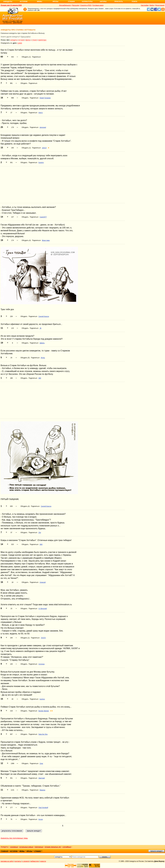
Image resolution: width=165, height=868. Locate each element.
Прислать (119, 2)
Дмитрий (42, 778)
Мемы (40, 2)
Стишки (71, 2)
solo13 (44, 148)
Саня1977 (43, 217)
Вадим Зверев (44, 711)
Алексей (43, 582)
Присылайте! (26, 37)
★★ (51, 711)
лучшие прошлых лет (53, 847)
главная (4, 851)
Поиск (135, 2)
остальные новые (26, 847)
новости (43, 861)
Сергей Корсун (44, 316)
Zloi (40, 533)
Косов (41, 819)
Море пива (46, 240)
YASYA (43, 638)
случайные (67, 847)
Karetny (41, 163)
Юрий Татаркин (45, 98)
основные (14, 847)
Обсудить (24, 83)
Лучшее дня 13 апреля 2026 (11, 5)
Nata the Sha (43, 734)
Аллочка (41, 664)
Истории (24, 2)
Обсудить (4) (26, 240)
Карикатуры (87, 2)
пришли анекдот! (156, 851)
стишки (34, 40)
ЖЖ (41, 544)
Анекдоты (8, 2)
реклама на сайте (7, 861)
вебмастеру (35, 861)
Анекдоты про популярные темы (14, 838)
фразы (28, 40)
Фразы (55, 2)
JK (40, 328)
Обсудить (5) (25, 358)
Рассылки (76, 5)
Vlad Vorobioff (43, 808)
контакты (18, 861)
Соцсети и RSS (86, 5)
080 (40, 378)
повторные (39, 847)
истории (21, 40)
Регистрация (160, 5)
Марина (42, 790)
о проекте (26, 861)
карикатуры (42, 40)
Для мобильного (65, 5)
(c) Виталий (43, 609)
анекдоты (14, 40)
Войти (152, 5)
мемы (22, 851)
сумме (20, 43)
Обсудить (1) (26, 57)
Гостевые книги (98, 5)
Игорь (43, 358)
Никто (41, 113)
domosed (43, 127)
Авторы (103, 2)
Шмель (42, 343)
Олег (41, 764)
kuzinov (42, 699)
